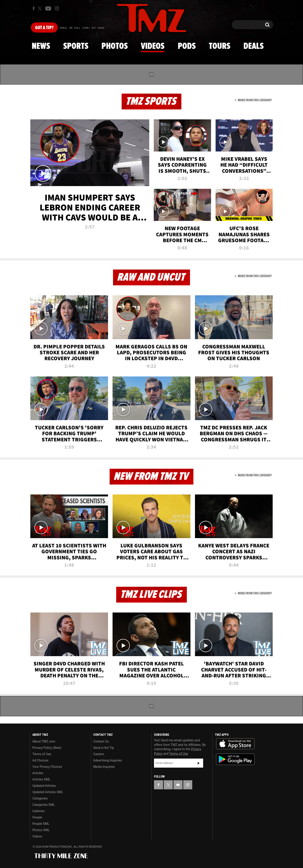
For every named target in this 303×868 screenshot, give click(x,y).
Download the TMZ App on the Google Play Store (235, 759)
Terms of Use (42, 754)
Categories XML (44, 805)
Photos (115, 46)
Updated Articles (44, 786)
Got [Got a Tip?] (44, 28)
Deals (254, 46)
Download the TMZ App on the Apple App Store (235, 744)
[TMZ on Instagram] (57, 8)
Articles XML (41, 779)
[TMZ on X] (40, 8)
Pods (187, 46)
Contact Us (101, 741)
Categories (40, 798)
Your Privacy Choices (47, 767)
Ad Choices (40, 760)
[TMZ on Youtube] (48, 8)
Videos (153, 46)
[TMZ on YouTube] (178, 785)
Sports (76, 46)
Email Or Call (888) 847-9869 (82, 28)
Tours (220, 46)
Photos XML (41, 830)
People (37, 817)
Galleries (38, 811)
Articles (38, 773)
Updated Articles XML (48, 792)
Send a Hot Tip (104, 748)
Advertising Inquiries (108, 760)
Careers (99, 754)
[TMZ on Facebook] (34, 8)
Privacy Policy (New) (47, 748)
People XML (41, 824)
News (41, 46)
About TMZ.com (44, 741)
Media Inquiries (104, 767)
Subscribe (199, 763)
